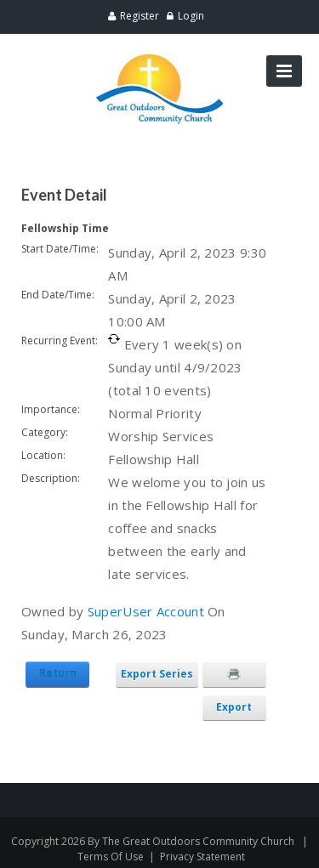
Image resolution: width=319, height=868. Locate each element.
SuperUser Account (146, 611)
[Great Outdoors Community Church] (160, 58)
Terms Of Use (111, 857)
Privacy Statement (202, 857)
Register (140, 16)
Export (234, 707)
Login (191, 16)
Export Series (157, 674)
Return (58, 674)
